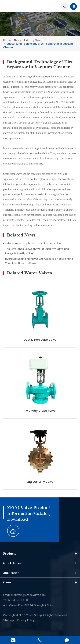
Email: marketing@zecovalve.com (24, 595)
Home (7, 40)
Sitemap (8, 620)
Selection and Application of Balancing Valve (33, 243)
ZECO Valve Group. (30, 615)
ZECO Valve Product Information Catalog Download (29, 513)
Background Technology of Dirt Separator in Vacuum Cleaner (38, 46)
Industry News (33, 40)
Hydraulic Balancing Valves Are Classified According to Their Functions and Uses (39, 261)
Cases (40, 582)
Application (40, 573)
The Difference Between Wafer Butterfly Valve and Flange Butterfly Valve (37, 251)
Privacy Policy (26, 620)
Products (40, 554)
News (17, 40)
